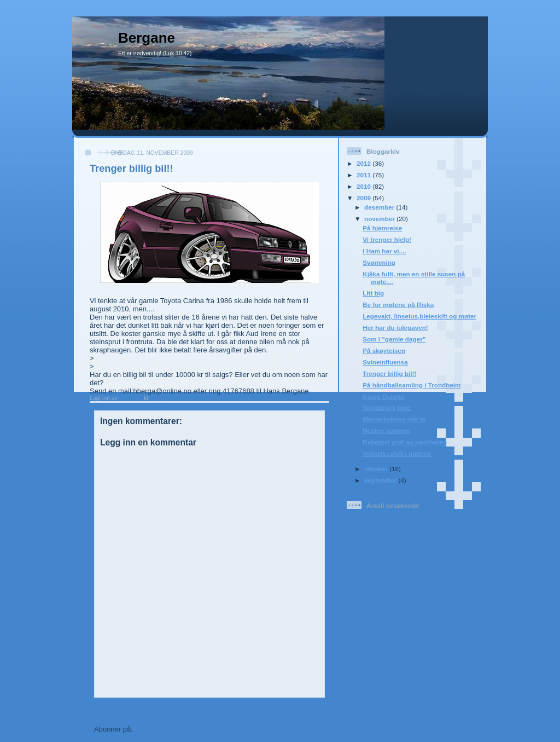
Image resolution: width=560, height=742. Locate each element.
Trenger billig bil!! (389, 373)
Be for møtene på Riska (398, 305)
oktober (377, 469)
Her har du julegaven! (395, 327)
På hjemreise (382, 228)
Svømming (379, 262)
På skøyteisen (384, 350)
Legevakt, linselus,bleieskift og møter (419, 316)
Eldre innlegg (302, 709)
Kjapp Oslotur (384, 396)
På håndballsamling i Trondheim (412, 385)
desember (380, 207)
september (381, 480)
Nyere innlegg (118, 709)
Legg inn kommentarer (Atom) (185, 729)
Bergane (147, 38)
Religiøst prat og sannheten (405, 442)
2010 (364, 186)
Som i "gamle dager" (394, 339)
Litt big (373, 293)
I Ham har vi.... (384, 251)
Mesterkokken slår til (394, 419)
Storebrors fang (387, 407)
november (380, 219)
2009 (364, 198)
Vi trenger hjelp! (387, 239)
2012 (364, 163)
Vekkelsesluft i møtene (397, 453)
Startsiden (211, 709)
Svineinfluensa (385, 362)
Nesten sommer (387, 430)
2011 (364, 175)
